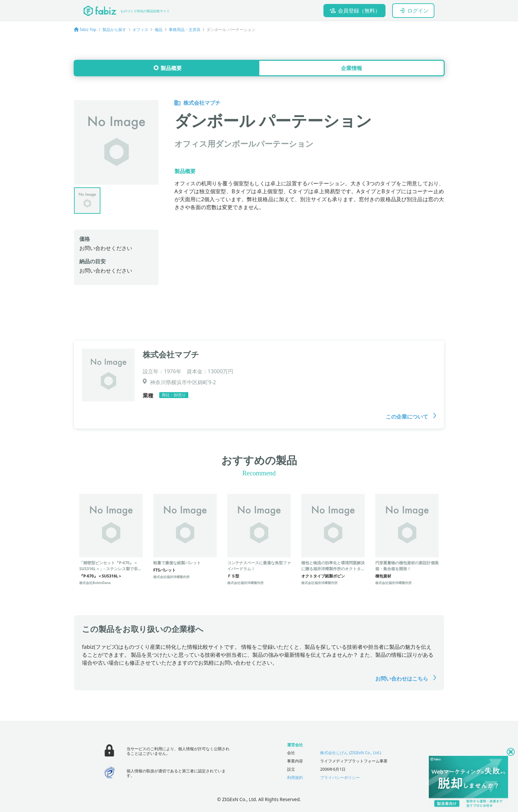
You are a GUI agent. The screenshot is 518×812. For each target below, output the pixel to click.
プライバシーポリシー (340, 777)
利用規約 (295, 777)
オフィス (140, 30)
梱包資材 (383, 576)
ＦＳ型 (233, 576)
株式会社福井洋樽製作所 (171, 577)
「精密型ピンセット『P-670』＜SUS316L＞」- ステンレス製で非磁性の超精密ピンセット (111, 569)
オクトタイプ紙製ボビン (323, 576)
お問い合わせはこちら (406, 679)
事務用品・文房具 (185, 30)
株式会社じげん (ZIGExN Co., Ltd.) (351, 753)
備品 (159, 30)
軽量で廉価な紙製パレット (177, 563)
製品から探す (114, 30)
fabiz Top (88, 30)
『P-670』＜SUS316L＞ (101, 576)
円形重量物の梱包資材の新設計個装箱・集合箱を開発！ (407, 566)
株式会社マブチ (197, 103)
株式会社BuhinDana (95, 583)
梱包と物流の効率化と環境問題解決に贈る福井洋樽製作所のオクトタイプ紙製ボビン (333, 569)
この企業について (411, 417)
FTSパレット (165, 570)
